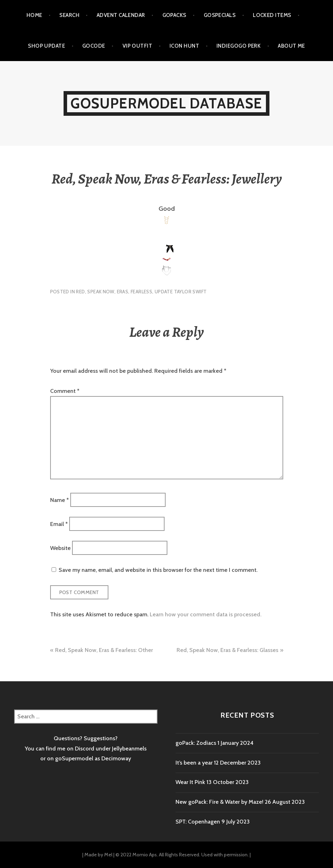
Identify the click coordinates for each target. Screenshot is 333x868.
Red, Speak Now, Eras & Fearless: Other (104, 650)
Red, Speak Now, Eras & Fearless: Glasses (227, 650)
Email (59, 524)
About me (292, 46)
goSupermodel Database (166, 103)
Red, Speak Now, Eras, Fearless (114, 292)
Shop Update (46, 46)
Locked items (272, 15)
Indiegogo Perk (239, 46)
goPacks (174, 15)
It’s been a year (194, 763)
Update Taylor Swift (181, 292)
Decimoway (116, 758)
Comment (65, 391)
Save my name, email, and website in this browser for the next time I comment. (158, 570)
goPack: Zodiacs (196, 743)
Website (60, 548)
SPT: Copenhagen (198, 822)
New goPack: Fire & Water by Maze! (219, 802)
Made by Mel (98, 855)
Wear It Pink (190, 782)
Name (60, 500)
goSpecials (220, 15)
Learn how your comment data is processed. (206, 614)
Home (34, 15)
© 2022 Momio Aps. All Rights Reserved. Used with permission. (182, 855)
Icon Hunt (184, 46)
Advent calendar (121, 15)
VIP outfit (138, 46)
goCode (94, 46)
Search (69, 15)
